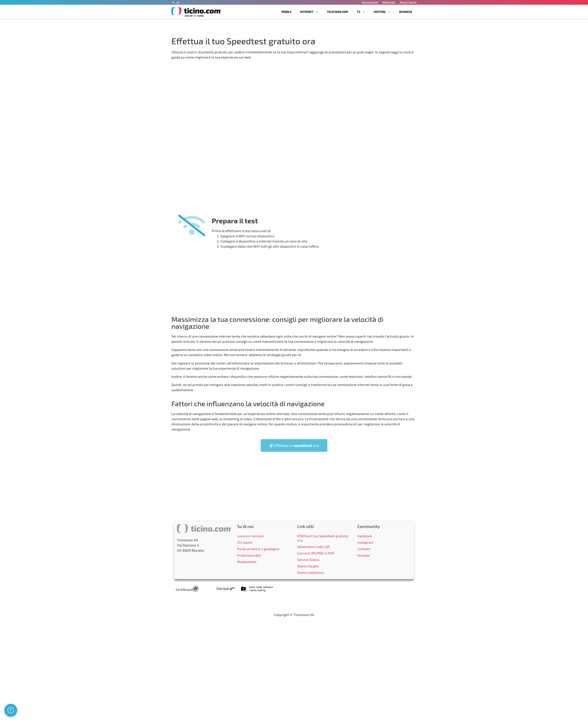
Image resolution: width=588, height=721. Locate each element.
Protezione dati (249, 555)
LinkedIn (364, 549)
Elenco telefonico (311, 572)
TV (361, 12)
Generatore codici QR (313, 547)
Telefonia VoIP (338, 12)
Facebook (365, 536)
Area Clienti (408, 2)
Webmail (389, 2)
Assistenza (370, 2)
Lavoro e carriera (250, 536)
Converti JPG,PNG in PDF (316, 553)
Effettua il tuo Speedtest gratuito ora (323, 538)
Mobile (286, 12)
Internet (309, 12)
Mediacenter (247, 562)
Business (406, 12)
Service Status (308, 560)
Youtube (364, 555)
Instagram (366, 542)
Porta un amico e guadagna (258, 549)
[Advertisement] (294, 281)
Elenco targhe (308, 566)
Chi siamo (245, 542)
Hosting (382, 12)
